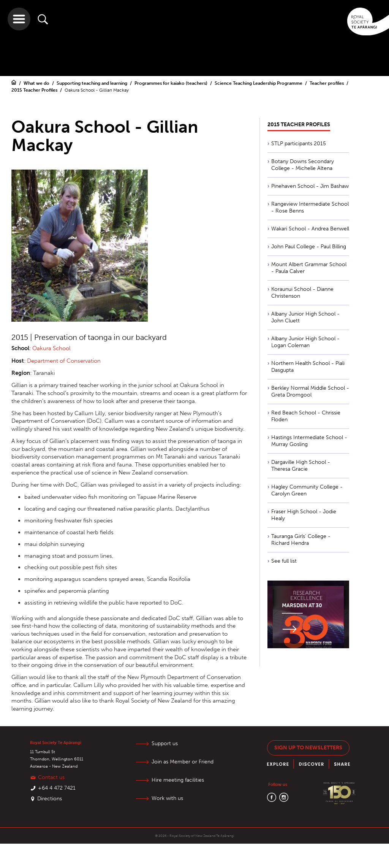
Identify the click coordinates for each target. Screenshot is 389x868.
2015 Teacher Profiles (35, 90)
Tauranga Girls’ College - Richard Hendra (301, 540)
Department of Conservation (64, 361)
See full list (284, 561)
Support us (165, 743)
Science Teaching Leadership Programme (259, 83)
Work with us (167, 798)
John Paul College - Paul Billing (309, 247)
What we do (37, 83)
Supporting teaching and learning (93, 83)
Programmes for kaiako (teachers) (172, 83)
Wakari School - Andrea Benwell (310, 229)
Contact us (51, 777)
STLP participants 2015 (299, 144)
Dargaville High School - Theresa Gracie (301, 466)
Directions (50, 799)
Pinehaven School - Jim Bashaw (310, 186)
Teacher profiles (327, 83)
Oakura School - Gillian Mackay (97, 90)
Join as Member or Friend (183, 762)
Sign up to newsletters (308, 748)
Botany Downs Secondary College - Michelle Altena (303, 165)
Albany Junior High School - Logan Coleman (305, 342)
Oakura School (51, 348)
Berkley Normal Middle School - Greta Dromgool (310, 391)
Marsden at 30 (302, 605)
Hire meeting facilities (178, 780)
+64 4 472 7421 (57, 788)
